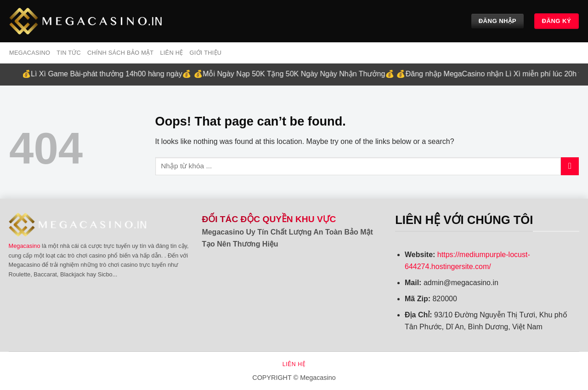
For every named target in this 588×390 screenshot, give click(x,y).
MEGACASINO (30, 53)
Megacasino (25, 246)
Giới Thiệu (205, 53)
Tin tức (69, 53)
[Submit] (570, 166)
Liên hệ (171, 53)
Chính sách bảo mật (120, 53)
